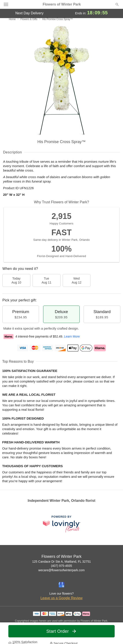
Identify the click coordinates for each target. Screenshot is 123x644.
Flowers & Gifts (29, 19)
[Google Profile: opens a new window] (62, 585)
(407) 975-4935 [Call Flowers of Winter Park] (62, 566)
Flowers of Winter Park (62, 4)
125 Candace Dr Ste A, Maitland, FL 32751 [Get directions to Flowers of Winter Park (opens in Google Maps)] (61, 562)
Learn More (72, 336)
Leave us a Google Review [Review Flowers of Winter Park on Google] (61, 598)
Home (12, 19)
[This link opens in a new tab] (62, 524)
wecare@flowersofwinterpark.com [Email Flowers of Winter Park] (61, 570)
